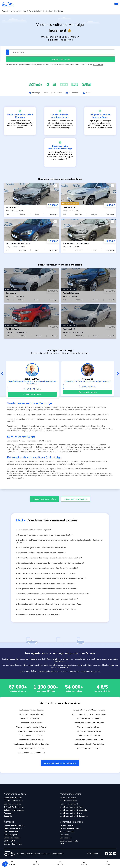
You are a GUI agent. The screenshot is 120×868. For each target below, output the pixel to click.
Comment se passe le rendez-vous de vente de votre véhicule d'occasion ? (51, 578)
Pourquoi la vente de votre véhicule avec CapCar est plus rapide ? (47, 568)
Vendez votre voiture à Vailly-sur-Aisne (89, 723)
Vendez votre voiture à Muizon (89, 731)
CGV (6, 841)
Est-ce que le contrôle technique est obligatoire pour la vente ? (46, 609)
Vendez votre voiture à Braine (89, 735)
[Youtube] (110, 854)
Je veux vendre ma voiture (44, 499)
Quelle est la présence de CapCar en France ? (38, 614)
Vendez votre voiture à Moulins (89, 718)
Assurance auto (67, 832)
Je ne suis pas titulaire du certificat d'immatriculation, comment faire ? (49, 604)
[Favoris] (55, 186)
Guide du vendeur (68, 798)
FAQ (62, 844)
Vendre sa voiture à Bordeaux (74, 816)
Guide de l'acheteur (13, 798)
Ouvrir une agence (12, 838)
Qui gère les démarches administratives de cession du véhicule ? (46, 589)
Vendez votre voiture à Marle (31, 723)
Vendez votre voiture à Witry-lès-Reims (89, 744)
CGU (13, 841)
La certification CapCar (71, 829)
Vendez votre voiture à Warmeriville (31, 753)
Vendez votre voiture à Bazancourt (31, 731)
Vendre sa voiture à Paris (72, 807)
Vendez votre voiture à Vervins (31, 735)
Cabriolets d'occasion (14, 810)
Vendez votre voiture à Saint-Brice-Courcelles (31, 744)
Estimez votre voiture (32, 394)
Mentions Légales (41, 854)
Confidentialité (57, 854)
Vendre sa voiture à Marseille (73, 810)
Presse (7, 826)
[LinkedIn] (114, 854)
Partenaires (19, 826)
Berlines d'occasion (13, 804)
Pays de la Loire (56, 93)
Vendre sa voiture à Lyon (71, 813)
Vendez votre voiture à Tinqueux (31, 748)
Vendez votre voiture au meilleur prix (60, 763)
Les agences (66, 838)
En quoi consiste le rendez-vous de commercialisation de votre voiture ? (50, 563)
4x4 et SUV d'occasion (14, 807)
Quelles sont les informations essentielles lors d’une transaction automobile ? (53, 594)
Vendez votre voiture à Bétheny (31, 740)
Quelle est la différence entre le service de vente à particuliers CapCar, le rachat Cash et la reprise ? (59, 541)
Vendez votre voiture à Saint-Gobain (89, 740)
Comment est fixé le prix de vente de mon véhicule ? (41, 553)
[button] (5, 864)
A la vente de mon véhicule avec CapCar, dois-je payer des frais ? (47, 599)
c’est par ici (98, 65)
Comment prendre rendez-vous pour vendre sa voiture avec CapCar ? (49, 558)
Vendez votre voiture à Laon (31, 718)
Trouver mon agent (69, 804)
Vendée (46, 93)
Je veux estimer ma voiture (76, 499)
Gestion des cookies (13, 844)
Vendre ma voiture (69, 801)
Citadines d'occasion (13, 801)
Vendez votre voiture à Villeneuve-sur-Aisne (89, 714)
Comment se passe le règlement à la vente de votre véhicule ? (46, 583)
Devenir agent (10, 835)
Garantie (8, 816)
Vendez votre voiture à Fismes (89, 727)
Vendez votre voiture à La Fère (89, 748)
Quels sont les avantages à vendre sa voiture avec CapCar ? (45, 535)
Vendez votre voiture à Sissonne (31, 710)
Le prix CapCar (67, 826)
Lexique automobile (69, 841)
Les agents (65, 835)
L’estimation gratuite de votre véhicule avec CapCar (41, 547)
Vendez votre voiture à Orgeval (31, 714)
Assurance (9, 813)
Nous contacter (11, 832)
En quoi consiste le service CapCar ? (33, 530)
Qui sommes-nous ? (13, 829)
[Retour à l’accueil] (8, 4)
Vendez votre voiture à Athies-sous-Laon (89, 710)
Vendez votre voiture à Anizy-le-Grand (31, 727)
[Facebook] (107, 854)
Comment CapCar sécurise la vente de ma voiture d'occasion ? (45, 573)
